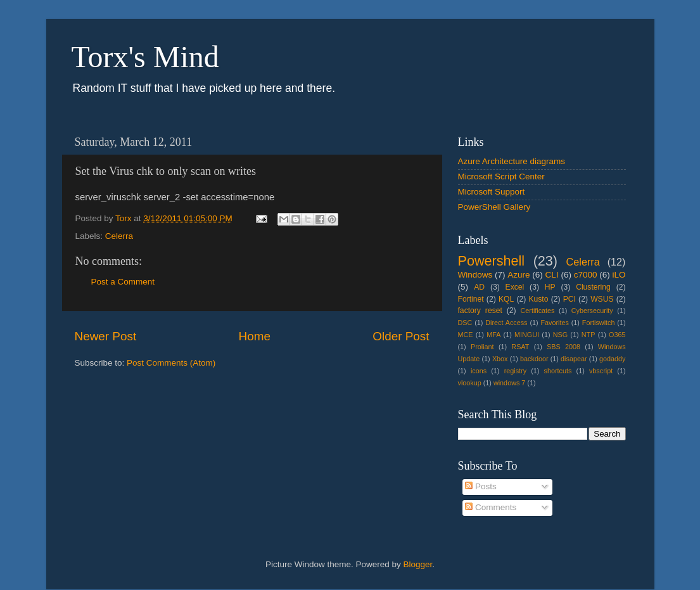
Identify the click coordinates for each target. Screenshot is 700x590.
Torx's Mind (145, 57)
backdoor (534, 359)
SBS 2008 (563, 347)
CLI (552, 275)
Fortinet (471, 299)
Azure (519, 275)
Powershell (492, 261)
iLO (619, 275)
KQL (506, 299)
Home (255, 336)
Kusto (538, 299)
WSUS (602, 299)
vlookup (470, 383)
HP (550, 287)
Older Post (401, 336)
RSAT (520, 347)
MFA (493, 335)
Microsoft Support (492, 192)
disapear (574, 359)
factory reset (480, 311)
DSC (465, 323)
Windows (475, 275)
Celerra (119, 236)
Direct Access (506, 323)
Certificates (537, 311)
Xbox (500, 359)
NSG (560, 335)
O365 (617, 335)
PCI (570, 299)
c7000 (586, 275)
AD (479, 287)
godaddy (612, 359)
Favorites (554, 323)
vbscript (601, 371)
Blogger (418, 564)
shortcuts (558, 371)
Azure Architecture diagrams (512, 161)
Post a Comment (123, 282)
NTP (589, 335)
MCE (466, 335)
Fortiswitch (599, 323)
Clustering (593, 287)
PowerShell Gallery (494, 207)
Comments (491, 507)
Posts (481, 486)
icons (479, 371)
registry (515, 371)
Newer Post (106, 336)
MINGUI (527, 335)
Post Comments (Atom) (171, 363)
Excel (515, 287)
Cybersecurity (592, 311)
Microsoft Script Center (501, 176)
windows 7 (509, 383)
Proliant (482, 347)
